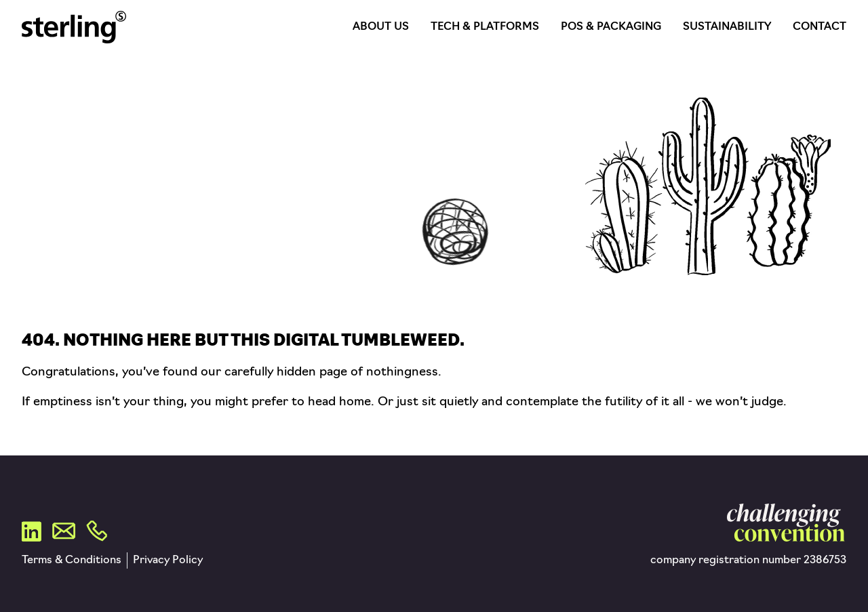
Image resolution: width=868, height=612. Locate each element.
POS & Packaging (611, 27)
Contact (820, 27)
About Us (381, 27)
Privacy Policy (168, 560)
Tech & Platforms (485, 27)
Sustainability (727, 27)
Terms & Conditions (72, 560)
